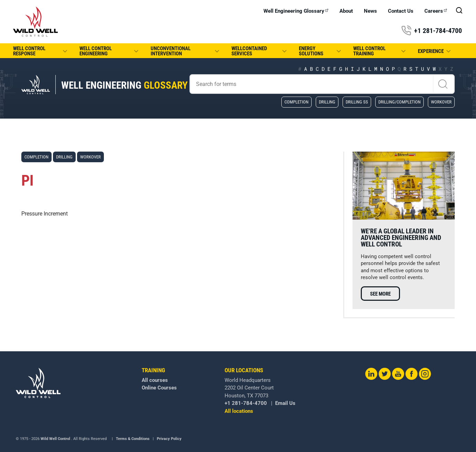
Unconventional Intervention (185, 51)
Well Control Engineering (110, 51)
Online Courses (159, 388)
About (346, 11)
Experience (435, 51)
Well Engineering (125, 85)
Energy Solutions (321, 51)
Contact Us (401, 11)
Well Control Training (380, 51)
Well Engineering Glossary (296, 11)
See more (380, 294)
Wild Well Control (55, 439)
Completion (296, 102)
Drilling (327, 102)
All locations (239, 411)
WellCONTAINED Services (260, 51)
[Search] (322, 84)
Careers (436, 11)
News (370, 11)
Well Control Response (41, 51)
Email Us (285, 403)
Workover (441, 102)
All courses (155, 380)
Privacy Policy (169, 439)
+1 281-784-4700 (431, 31)
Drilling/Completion (399, 102)
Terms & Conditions (133, 439)
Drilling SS (357, 102)
